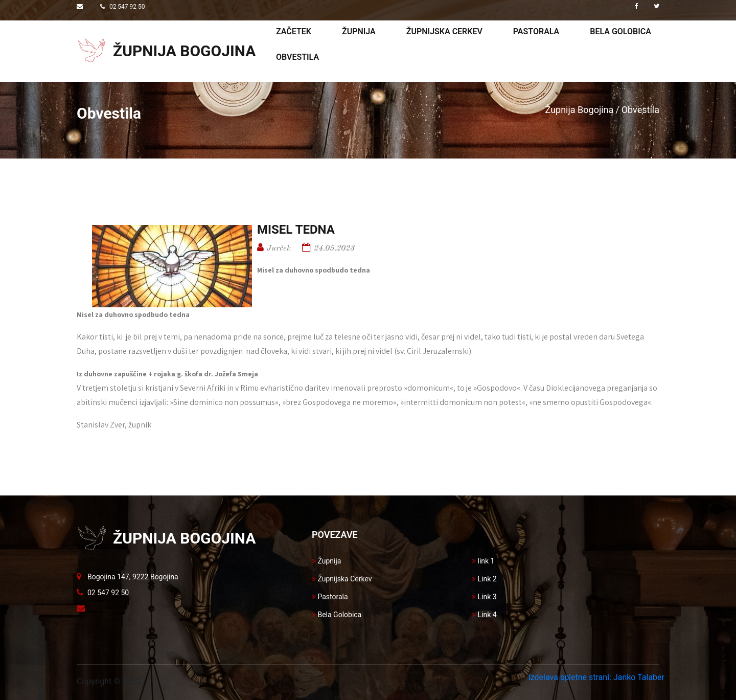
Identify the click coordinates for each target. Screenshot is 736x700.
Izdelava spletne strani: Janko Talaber (596, 677)
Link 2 (484, 579)
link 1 (483, 561)
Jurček (279, 249)
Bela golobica (620, 31)
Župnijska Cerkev (342, 579)
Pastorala (536, 31)
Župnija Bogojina (580, 110)
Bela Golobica (337, 615)
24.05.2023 (334, 249)
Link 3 (484, 597)
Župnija (359, 31)
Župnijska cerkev (444, 31)
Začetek (294, 31)
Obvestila (297, 57)
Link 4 (484, 615)
